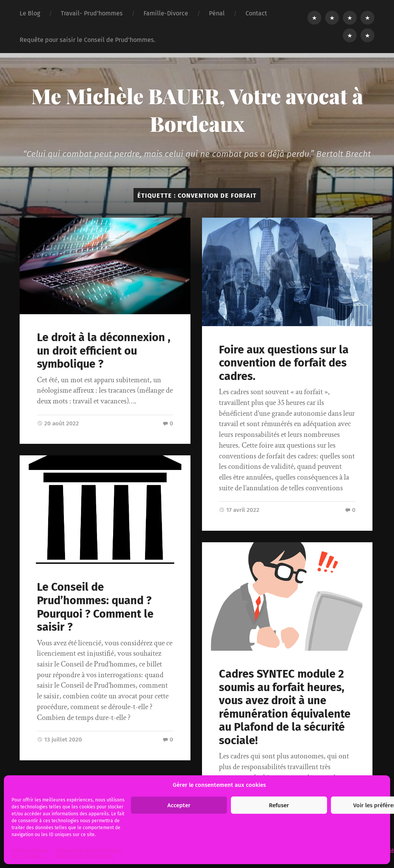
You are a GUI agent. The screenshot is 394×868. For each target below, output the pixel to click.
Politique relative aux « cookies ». (30, 853)
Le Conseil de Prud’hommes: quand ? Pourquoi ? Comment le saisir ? (95, 607)
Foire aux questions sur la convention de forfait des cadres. (284, 363)
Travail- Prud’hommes (92, 13)
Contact (256, 13)
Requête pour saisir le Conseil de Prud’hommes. (88, 40)
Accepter (179, 805)
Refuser (279, 805)
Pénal (217, 13)
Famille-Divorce (166, 13)
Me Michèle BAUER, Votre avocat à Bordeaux (197, 110)
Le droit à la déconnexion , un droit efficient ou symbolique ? (104, 351)
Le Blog (30, 13)
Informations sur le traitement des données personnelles (89, 853)
